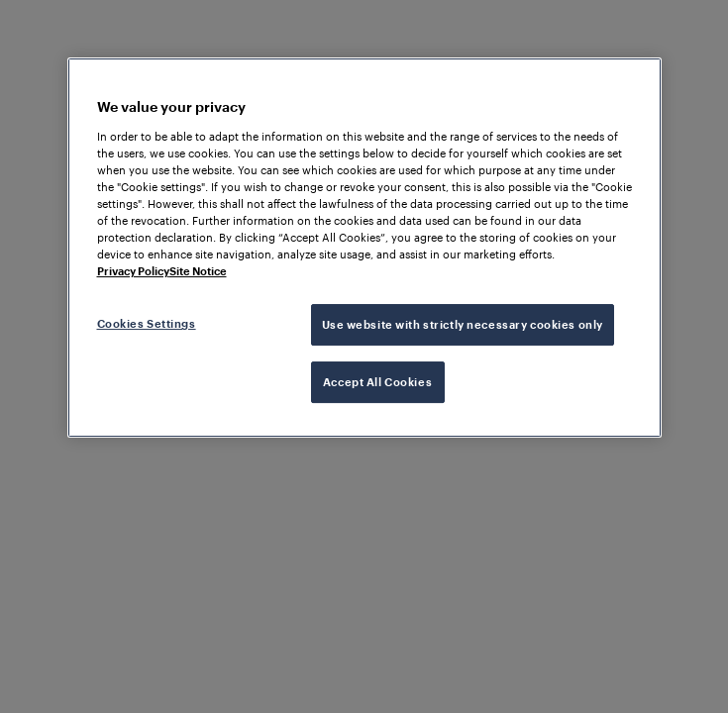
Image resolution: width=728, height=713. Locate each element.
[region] (364, 248)
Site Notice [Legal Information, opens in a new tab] (198, 271)
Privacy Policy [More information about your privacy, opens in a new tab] (133, 271)
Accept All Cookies (377, 382)
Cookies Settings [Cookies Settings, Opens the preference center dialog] (147, 323)
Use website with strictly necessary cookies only (463, 324)
